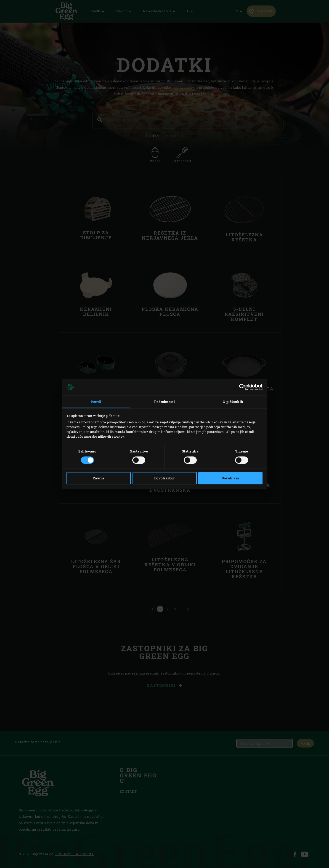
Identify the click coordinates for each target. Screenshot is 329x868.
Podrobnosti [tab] (164, 402)
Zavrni (99, 478)
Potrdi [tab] (96, 402)
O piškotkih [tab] (233, 402)
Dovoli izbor (164, 478)
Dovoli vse (231, 478)
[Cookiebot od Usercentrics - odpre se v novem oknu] (243, 387)
